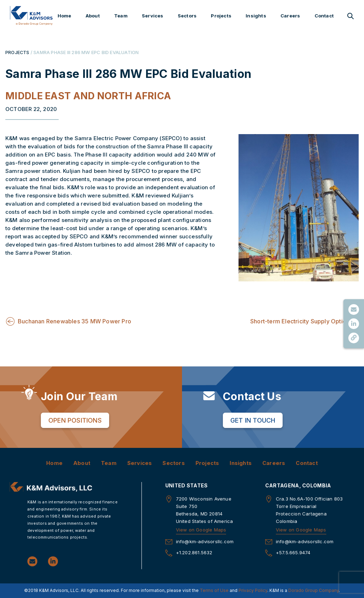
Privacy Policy (253, 591)
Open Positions (75, 420)
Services (153, 16)
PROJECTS (18, 52)
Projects (221, 16)
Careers (290, 16)
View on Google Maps (201, 530)
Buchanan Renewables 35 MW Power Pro (74, 321)
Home (65, 16)
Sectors (187, 16)
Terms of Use (214, 591)
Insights (256, 16)
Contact (324, 16)
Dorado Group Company (314, 591)
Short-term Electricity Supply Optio (298, 321)
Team (121, 16)
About (93, 16)
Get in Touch (253, 420)
